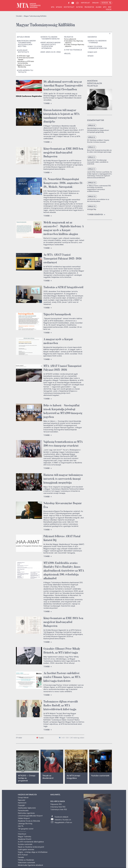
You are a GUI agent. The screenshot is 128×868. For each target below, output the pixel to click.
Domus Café (92, 52)
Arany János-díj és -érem (50, 52)
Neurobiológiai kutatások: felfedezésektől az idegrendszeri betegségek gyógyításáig (98, 130)
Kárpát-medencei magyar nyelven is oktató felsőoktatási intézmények (50, 45)
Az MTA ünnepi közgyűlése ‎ (73, 777)
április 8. (92, 125)
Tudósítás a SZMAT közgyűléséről (63, 287)
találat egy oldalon (77, 738)
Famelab (21, 857)
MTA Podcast (23, 855)
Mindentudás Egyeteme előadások (30, 865)
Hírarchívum (22, 834)
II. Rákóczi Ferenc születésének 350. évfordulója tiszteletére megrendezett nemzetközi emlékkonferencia (99, 189)
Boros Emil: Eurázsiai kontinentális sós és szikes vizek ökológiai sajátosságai (99, 151)
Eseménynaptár (96, 120)
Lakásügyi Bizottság (25, 823)
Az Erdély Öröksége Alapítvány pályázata (74, 45)
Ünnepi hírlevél (23, 797)
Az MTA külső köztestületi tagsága (25, 59)
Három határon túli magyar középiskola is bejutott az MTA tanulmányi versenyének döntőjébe (62, 116)
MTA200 (59, 7)
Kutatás (79, 7)
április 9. (92, 147)
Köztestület (69, 7)
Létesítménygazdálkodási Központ (30, 816)
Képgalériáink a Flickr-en (63, 822)
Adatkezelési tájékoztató (27, 808)
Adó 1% (21, 826)
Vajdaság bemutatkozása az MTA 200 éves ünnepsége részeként (63, 443)
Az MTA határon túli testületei (25, 71)
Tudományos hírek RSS (59, 809)
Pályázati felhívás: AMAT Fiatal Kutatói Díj (62, 538)
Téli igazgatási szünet (26, 829)
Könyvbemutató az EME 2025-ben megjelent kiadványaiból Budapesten (63, 152)
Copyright (21, 805)
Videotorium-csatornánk (26, 862)
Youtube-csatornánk (25, 844)
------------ (22, 831)
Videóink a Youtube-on (63, 820)
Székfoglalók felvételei (26, 849)
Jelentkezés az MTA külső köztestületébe (25, 62)
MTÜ (105, 7)
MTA (53, 7)
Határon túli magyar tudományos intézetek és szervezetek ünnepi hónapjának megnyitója (63, 478)
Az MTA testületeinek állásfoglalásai (31, 842)
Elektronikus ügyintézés (26, 813)
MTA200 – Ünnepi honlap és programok (27, 778)
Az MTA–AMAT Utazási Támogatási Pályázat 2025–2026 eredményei (63, 258)
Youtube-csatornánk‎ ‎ (100, 776)
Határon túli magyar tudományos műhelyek (50, 38)
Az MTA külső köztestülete (23, 51)
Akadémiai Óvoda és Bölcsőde (29, 821)
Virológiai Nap (92, 209)
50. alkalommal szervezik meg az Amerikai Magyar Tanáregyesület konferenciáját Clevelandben (63, 85)
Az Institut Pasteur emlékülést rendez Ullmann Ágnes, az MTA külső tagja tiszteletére (62, 677)
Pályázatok (89, 7)
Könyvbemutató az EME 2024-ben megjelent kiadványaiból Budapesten (63, 622)
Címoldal (19, 16)
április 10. (92, 183)
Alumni (99, 7)
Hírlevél (67, 54)
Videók (109, 9)
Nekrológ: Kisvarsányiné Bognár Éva (63, 505)
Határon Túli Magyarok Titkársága (97, 42)
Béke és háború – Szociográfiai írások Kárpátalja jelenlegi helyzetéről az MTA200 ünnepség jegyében (63, 411)
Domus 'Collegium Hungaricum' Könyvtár (97, 47)
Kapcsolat (85, 3)
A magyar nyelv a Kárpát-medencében (59, 341)
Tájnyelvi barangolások (57, 314)
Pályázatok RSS (56, 804)
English (95, 3)
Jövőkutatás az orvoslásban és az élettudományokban (98, 200)
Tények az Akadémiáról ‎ (48, 777)
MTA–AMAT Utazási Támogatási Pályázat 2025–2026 (62, 368)
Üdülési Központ (24, 818)
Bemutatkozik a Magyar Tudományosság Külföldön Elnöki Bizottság (26, 44)
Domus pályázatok (70, 39)
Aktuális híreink (23, 37)
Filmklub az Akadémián (26, 860)
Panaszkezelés (23, 810)
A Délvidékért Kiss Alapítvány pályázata (74, 42)
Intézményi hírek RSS (58, 807)
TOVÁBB (48, 103)
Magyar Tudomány (25, 836)
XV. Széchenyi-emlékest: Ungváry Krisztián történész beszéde (98, 141)
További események (96, 214)
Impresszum (22, 803)
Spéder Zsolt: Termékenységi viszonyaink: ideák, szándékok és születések (98, 162)
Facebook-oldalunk (61, 817)
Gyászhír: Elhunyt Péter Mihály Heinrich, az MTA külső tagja (62, 650)
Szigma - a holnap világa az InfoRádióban (33, 852)
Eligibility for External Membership (24, 66)
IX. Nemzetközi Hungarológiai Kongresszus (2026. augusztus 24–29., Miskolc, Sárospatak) (64, 183)
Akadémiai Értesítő (25, 839)
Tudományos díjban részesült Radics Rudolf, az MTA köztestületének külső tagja (61, 705)
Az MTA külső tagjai (23, 56)
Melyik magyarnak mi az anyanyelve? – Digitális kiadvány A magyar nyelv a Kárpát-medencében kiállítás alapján (64, 228)
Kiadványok (92, 37)
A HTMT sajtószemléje (73, 50)
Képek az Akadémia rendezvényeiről (31, 847)
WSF (110, 7)
